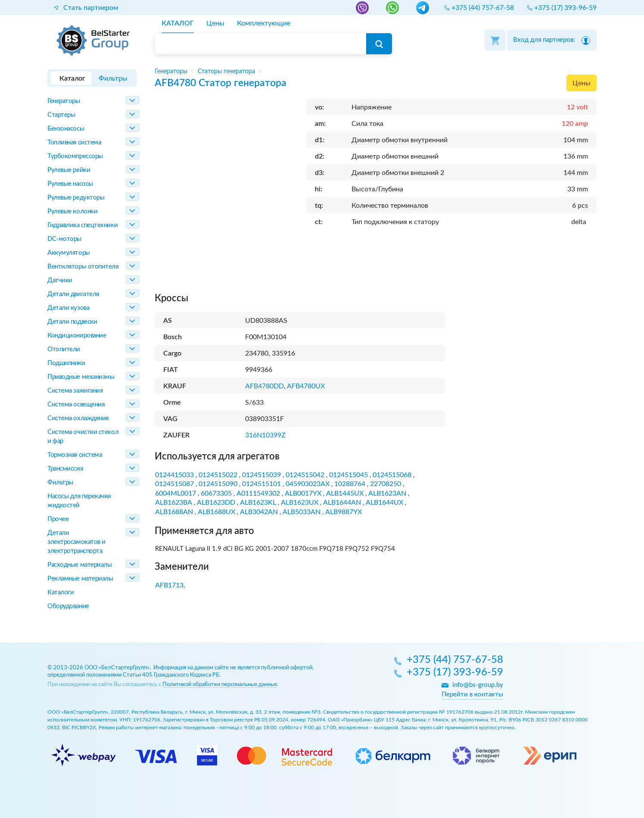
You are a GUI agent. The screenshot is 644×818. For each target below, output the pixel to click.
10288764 (350, 484)
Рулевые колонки (72, 211)
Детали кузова (68, 308)
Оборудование (68, 606)
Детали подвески (72, 322)
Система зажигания (75, 391)
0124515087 (174, 484)
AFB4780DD (264, 386)
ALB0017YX (303, 493)
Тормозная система (75, 455)
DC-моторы (64, 239)
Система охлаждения (78, 418)
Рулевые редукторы (76, 198)
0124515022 (218, 475)
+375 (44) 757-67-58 (455, 660)
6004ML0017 (176, 493)
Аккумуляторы (69, 253)
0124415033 (174, 475)
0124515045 (348, 475)
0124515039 (261, 475)
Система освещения (76, 404)
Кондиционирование (77, 336)
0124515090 (218, 484)
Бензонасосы (66, 129)
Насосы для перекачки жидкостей (79, 501)
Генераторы (64, 101)
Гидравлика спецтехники (82, 225)
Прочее (58, 519)
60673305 (216, 493)
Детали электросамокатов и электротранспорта (76, 542)
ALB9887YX (344, 512)
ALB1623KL (258, 503)
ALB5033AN (302, 512)
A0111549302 (258, 493)
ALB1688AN (174, 512)
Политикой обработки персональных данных (220, 685)
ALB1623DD (216, 503)
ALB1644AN (342, 503)
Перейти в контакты (472, 695)
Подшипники (66, 363)
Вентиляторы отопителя (83, 267)
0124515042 (305, 475)
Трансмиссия (65, 469)
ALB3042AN (259, 512)
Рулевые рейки (69, 170)
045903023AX (308, 484)
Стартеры (61, 115)
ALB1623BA (174, 503)
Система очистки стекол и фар (83, 437)
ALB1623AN (387, 493)
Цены (582, 83)
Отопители (64, 349)
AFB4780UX (306, 386)
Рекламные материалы (80, 579)
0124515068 (392, 475)
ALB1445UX (345, 493)
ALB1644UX (384, 503)
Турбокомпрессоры (75, 156)
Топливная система (74, 142)
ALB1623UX (300, 503)
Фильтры (60, 482)
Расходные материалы (79, 565)
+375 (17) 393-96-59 (455, 673)
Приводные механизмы (81, 377)
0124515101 (261, 484)
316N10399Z (265, 435)
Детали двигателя (73, 294)
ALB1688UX (216, 512)
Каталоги (61, 592)
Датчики (60, 280)
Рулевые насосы (70, 184)
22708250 (386, 484)
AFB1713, (170, 585)
